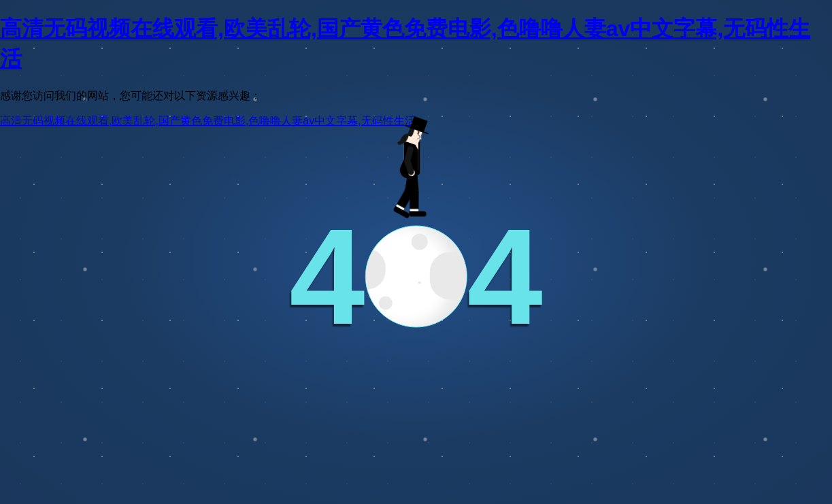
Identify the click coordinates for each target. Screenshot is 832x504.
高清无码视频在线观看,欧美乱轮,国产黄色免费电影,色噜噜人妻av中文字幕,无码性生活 (208, 121)
